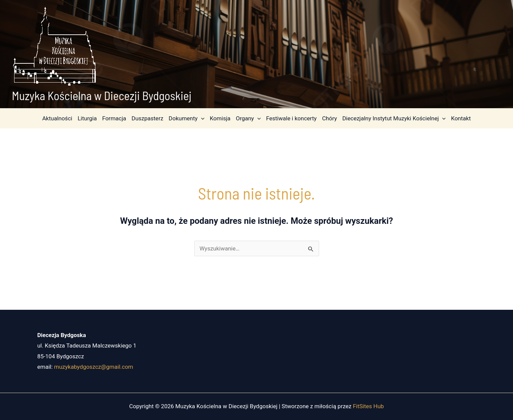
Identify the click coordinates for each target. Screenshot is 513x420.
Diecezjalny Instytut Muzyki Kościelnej (394, 118)
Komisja (220, 118)
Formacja (114, 118)
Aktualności (57, 118)
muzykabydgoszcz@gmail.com (93, 367)
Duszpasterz (147, 118)
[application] (201, 118)
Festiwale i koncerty (291, 118)
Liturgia (87, 118)
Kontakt (461, 118)
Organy (248, 118)
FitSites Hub (368, 406)
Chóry (330, 118)
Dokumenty (187, 118)
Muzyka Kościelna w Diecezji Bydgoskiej (102, 95)
